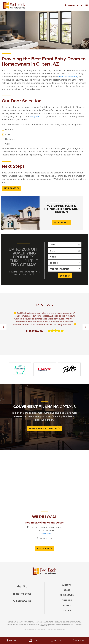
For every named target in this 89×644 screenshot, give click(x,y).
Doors (67, 591)
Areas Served (67, 596)
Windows (67, 586)
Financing (67, 602)
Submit (64, 277)
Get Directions (46, 535)
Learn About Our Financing (43, 429)
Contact (67, 612)
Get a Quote (10, 188)
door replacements (68, 77)
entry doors (36, 117)
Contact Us (43, 550)
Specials (67, 607)
